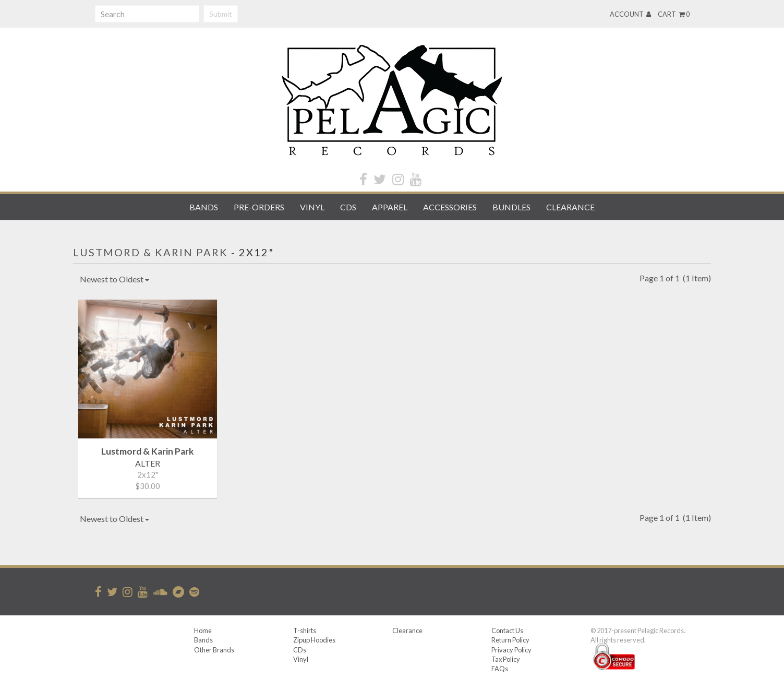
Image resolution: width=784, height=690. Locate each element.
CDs (348, 207)
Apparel (390, 207)
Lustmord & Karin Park (150, 252)
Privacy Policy (511, 650)
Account (630, 14)
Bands (204, 207)
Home (203, 630)
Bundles (511, 207)
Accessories (450, 207)
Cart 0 (674, 14)
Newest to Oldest (114, 279)
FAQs (500, 669)
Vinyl (312, 207)
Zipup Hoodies (314, 640)
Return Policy (510, 640)
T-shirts (305, 630)
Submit (221, 14)
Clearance (570, 207)
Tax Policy (506, 659)
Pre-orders (259, 207)
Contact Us (507, 630)
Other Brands (214, 650)
